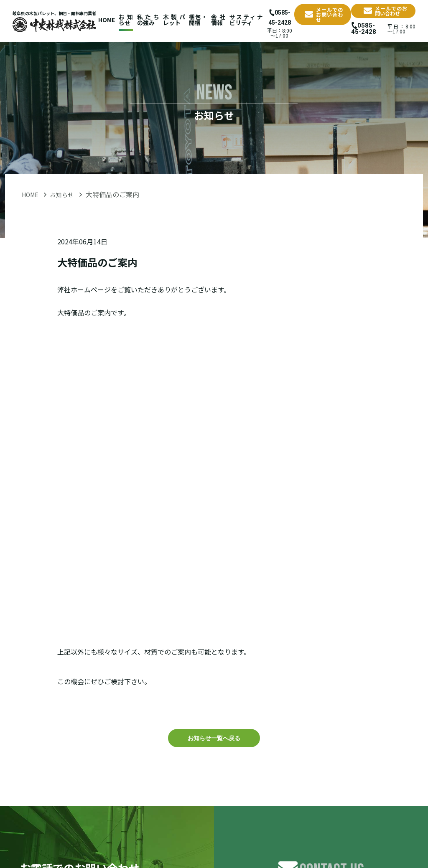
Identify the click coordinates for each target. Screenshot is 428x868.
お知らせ (126, 20)
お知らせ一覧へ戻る (214, 465)
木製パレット (172, 20)
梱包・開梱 (195, 20)
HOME (107, 20)
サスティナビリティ (241, 20)
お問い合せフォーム (321, 667)
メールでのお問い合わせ (321, 13)
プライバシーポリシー (386, 828)
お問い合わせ (328, 828)
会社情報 (215, 20)
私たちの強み (147, 20)
